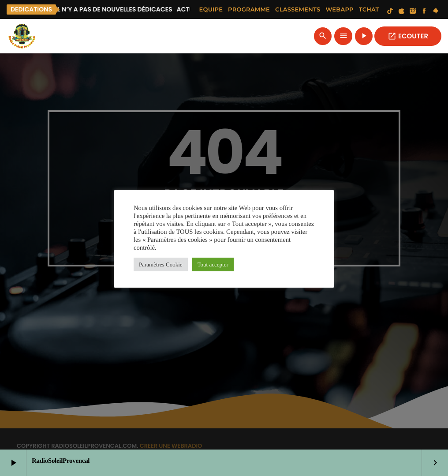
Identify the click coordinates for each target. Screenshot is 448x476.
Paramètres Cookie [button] (161, 264)
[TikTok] (390, 11)
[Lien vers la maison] (22, 36)
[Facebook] (424, 11)
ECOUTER (408, 36)
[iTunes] (402, 11)
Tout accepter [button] (213, 264)
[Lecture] (364, 36)
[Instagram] (413, 11)
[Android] (436, 11)
